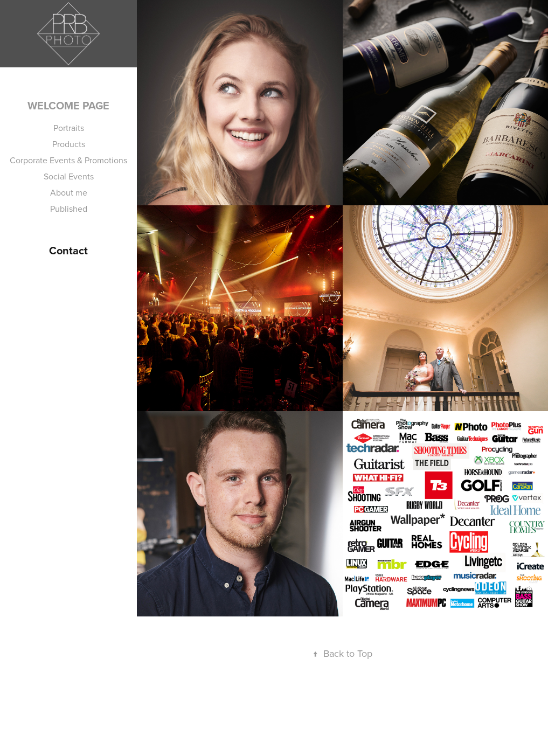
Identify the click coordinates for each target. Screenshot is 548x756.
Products (69, 144)
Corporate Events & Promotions (68, 160)
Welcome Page (68, 105)
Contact (68, 250)
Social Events (69, 176)
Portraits (69, 128)
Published (69, 209)
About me (69, 192)
